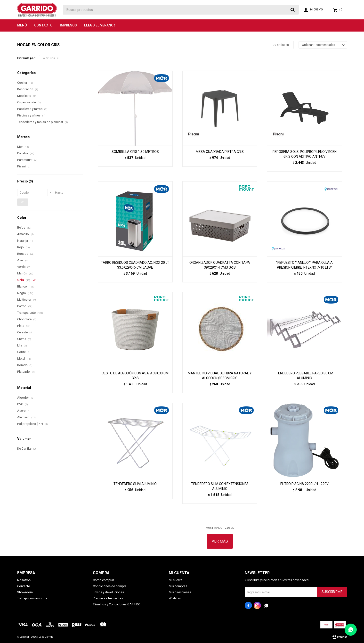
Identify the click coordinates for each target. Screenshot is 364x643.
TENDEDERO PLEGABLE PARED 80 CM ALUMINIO (305, 376)
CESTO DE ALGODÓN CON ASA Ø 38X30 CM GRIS (135, 376)
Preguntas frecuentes (108, 598)
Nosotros (24, 580)
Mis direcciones (180, 592)
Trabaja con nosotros (32, 598)
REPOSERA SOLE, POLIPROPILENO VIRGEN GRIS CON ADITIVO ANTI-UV (305, 154)
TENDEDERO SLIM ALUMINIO (135, 484)
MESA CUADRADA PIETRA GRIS (220, 152)
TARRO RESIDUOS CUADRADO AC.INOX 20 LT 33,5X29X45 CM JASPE (135, 265)
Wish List (175, 598)
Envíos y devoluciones (108, 592)
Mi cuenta (176, 580)
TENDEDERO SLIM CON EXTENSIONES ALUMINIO (220, 486)
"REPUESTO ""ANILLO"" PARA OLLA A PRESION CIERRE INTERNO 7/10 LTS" (304, 265)
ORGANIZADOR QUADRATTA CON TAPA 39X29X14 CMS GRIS (220, 265)
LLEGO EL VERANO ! (100, 25)
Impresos (68, 25)
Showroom (25, 592)
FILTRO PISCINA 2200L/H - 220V (304, 484)
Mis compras (178, 586)
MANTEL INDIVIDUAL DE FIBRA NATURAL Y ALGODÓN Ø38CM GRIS (220, 376)
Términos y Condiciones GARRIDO (117, 604)
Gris (48, 58)
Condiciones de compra (110, 586)
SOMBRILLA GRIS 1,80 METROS (135, 152)
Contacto (43, 25)
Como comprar (103, 580)
